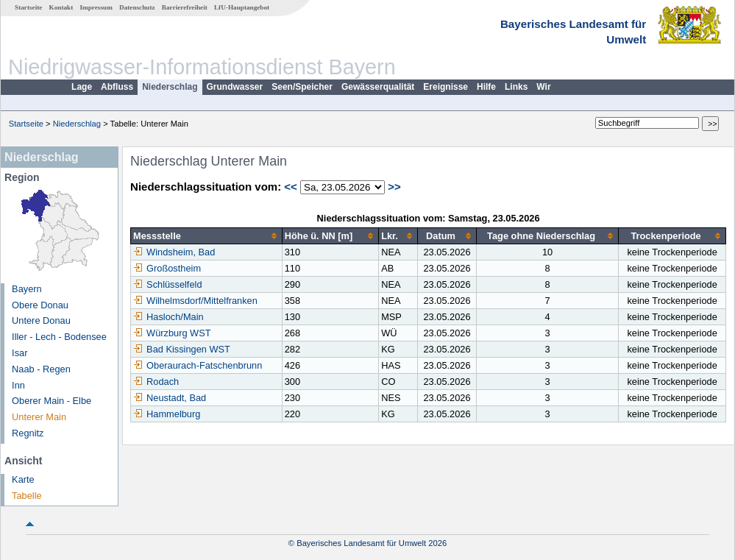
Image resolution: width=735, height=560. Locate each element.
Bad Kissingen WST (182, 349)
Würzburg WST (172, 333)
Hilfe (486, 87)
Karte (23, 479)
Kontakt (61, 7)
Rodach (156, 382)
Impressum (96, 7)
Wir (543, 87)
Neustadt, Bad (170, 398)
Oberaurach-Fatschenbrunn (198, 365)
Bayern (27, 289)
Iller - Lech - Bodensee (59, 337)
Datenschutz (137, 7)
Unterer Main (39, 417)
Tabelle (27, 496)
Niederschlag (170, 87)
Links (516, 87)
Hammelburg (167, 414)
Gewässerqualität (378, 87)
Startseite (28, 7)
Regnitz (28, 433)
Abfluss (117, 87)
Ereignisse (445, 87)
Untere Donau (41, 320)
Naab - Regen (41, 369)
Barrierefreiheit (185, 7)
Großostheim (167, 268)
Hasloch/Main (168, 317)
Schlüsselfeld (167, 284)
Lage (82, 87)
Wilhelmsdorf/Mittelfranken (195, 301)
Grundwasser (235, 87)
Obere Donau (40, 305)
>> (394, 187)
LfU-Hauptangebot (242, 7)
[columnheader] (207, 236)
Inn (18, 385)
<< (291, 187)
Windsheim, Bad (174, 252)
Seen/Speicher (302, 87)
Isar (19, 353)
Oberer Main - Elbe (52, 401)
